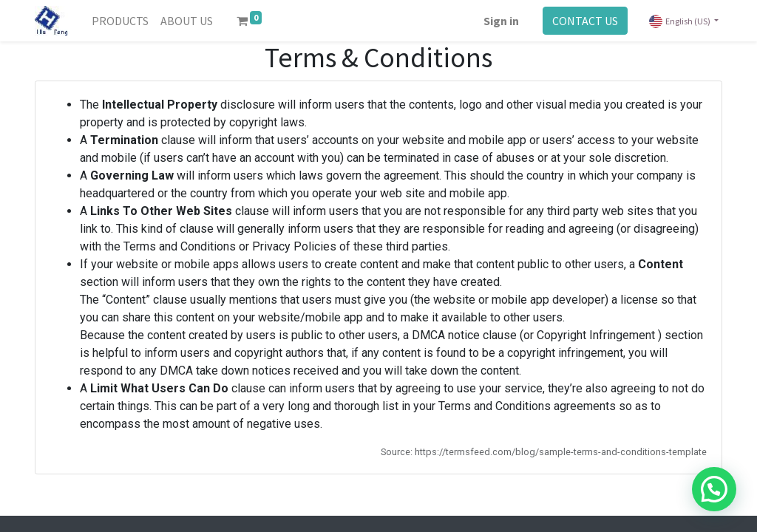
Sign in (501, 21)
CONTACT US (585, 21)
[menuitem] (120, 21)
